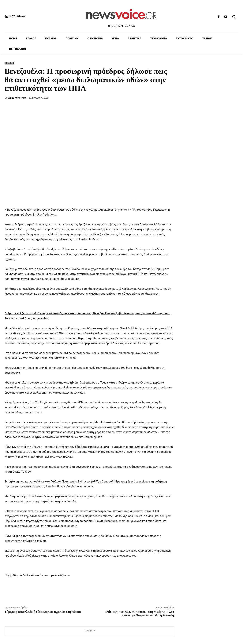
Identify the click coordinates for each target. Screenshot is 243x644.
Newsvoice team (17, 98)
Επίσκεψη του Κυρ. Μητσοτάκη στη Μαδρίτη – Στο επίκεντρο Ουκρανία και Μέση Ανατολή (140, 614)
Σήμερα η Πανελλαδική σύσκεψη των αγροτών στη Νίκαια (43, 612)
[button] (234, 17)
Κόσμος (9, 63)
